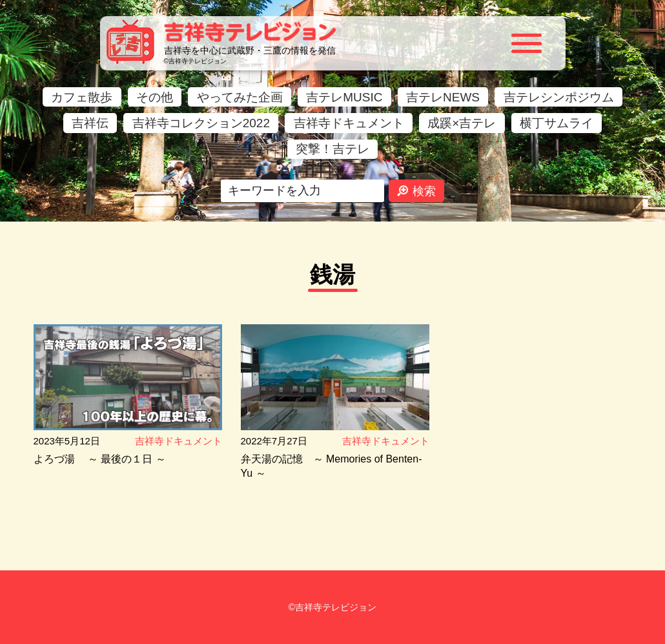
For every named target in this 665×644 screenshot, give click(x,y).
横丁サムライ (557, 123)
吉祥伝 (90, 123)
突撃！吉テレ (332, 149)
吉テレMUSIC (344, 97)
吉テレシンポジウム (559, 97)
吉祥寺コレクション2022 (201, 123)
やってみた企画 (240, 97)
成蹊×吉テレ (462, 123)
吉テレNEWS (443, 97)
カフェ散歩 (82, 97)
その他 (155, 97)
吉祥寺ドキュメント (349, 123)
